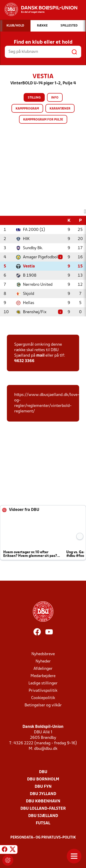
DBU (43, 772)
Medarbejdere (43, 676)
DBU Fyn (43, 787)
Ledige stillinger (43, 683)
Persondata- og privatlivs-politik (43, 838)
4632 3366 (24, 361)
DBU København (43, 801)
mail (40, 356)
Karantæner (60, 109)
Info (55, 98)
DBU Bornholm (43, 779)
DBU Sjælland (43, 816)
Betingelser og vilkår (43, 705)
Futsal (43, 823)
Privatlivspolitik (43, 691)
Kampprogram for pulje (43, 120)
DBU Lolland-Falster (43, 809)
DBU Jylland (43, 794)
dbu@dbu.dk (46, 749)
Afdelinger (43, 669)
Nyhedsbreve (43, 654)
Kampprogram (27, 109)
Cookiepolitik (43, 698)
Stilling (34, 98)
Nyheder (43, 661)
